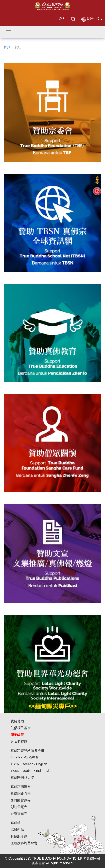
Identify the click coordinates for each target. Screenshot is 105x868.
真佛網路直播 (21, 793)
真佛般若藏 (19, 836)
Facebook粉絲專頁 (25, 757)
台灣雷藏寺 (19, 814)
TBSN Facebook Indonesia (31, 771)
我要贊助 (17, 721)
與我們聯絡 (19, 741)
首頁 (7, 47)
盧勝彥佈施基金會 (24, 843)
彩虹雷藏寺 (19, 807)
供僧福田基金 (21, 728)
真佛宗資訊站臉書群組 (27, 751)
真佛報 (16, 823)
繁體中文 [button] (92, 19)
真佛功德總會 (21, 787)
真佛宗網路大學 (22, 777)
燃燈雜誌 (17, 829)
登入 (62, 19)
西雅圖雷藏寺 (21, 800)
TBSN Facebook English (29, 764)
